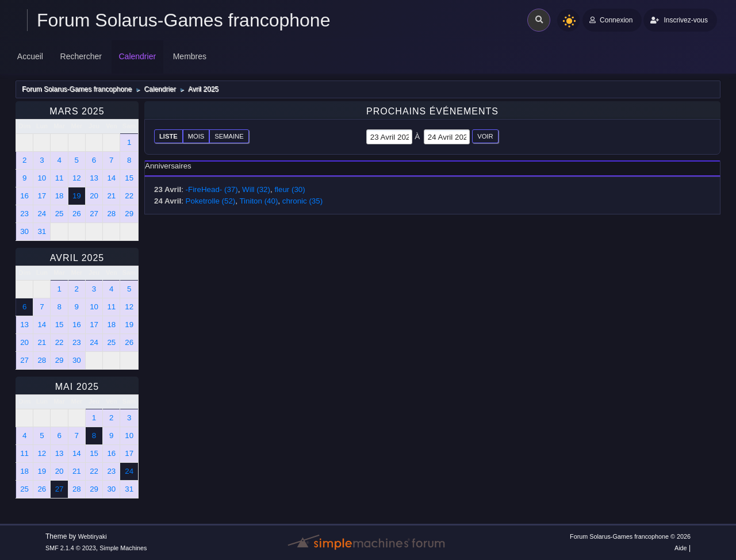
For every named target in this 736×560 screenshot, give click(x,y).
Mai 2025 (77, 387)
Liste (168, 136)
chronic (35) (302, 201)
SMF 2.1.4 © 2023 (71, 548)
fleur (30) (290, 189)
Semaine (229, 136)
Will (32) (256, 189)
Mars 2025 (77, 111)
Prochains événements (432, 111)
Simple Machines (123, 548)
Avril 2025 (77, 258)
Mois (196, 136)
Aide (681, 548)
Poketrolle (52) (211, 201)
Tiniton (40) (258, 201)
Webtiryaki (93, 536)
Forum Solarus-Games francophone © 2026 (630, 536)
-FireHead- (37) (212, 189)
